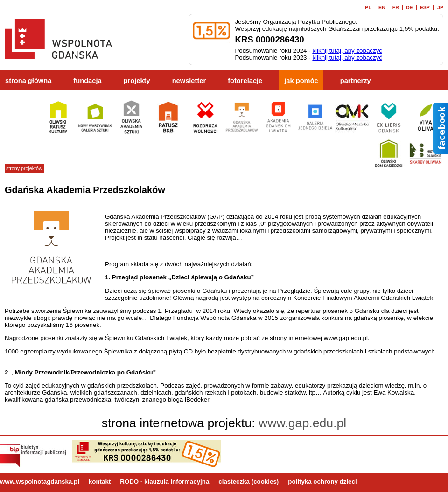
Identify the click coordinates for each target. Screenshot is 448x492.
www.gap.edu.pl (302, 423)
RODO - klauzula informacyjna (164, 482)
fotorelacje (245, 81)
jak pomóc (301, 81)
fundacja (87, 81)
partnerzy (356, 81)
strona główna (28, 81)
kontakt (100, 482)
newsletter (189, 81)
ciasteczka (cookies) (248, 482)
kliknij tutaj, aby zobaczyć (347, 51)
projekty (137, 81)
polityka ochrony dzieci (322, 482)
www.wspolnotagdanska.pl (40, 482)
